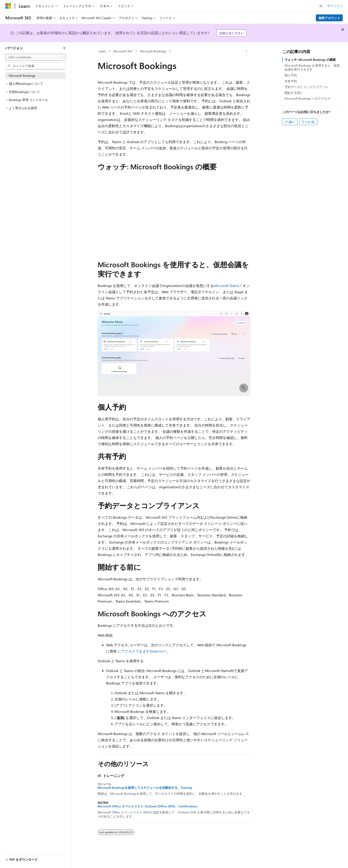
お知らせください (231, 33)
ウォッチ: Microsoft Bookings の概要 (310, 60)
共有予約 (291, 81)
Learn (102, 51)
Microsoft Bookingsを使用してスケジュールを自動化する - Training (145, 788)
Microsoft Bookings (153, 51)
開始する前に (294, 93)
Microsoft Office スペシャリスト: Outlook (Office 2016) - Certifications (147, 806)
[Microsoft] (8, 6)
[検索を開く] (321, 6)
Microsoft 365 (123, 51)
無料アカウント (329, 18)
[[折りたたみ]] (64, 48)
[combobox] (35, 57)
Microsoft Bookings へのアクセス (307, 98)
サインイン (335, 6)
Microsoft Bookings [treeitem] (22, 76)
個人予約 (291, 75)
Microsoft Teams (226, 286)
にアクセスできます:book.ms (140, 651)
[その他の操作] (246, 51)
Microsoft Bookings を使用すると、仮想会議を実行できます (312, 67)
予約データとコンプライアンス (306, 87)
